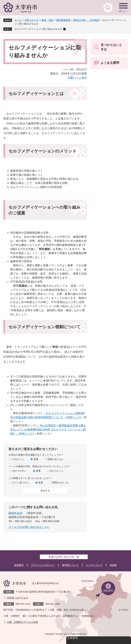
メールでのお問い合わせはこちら (29, 527)
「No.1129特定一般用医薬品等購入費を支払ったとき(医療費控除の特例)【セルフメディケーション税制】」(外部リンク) (48, 430)
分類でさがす (32, 20)
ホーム (18, 20)
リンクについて (94, 565)
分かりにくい (57, 471)
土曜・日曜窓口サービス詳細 (22, 622)
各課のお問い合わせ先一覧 (64, 557)
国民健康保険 (63, 20)
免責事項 (19, 565)
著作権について (70, 565)
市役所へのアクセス (18, 598)
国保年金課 (15, 513)
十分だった (18, 459)
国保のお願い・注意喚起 (86, 20)
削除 (64, 29)
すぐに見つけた (21, 483)
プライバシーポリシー (43, 565)
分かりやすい (19, 471)
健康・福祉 (47, 20)
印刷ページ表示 (77, 78)
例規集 (113, 565)
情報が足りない (56, 459)
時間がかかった (61, 483)
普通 (36, 459)
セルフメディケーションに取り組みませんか (38, 29)
